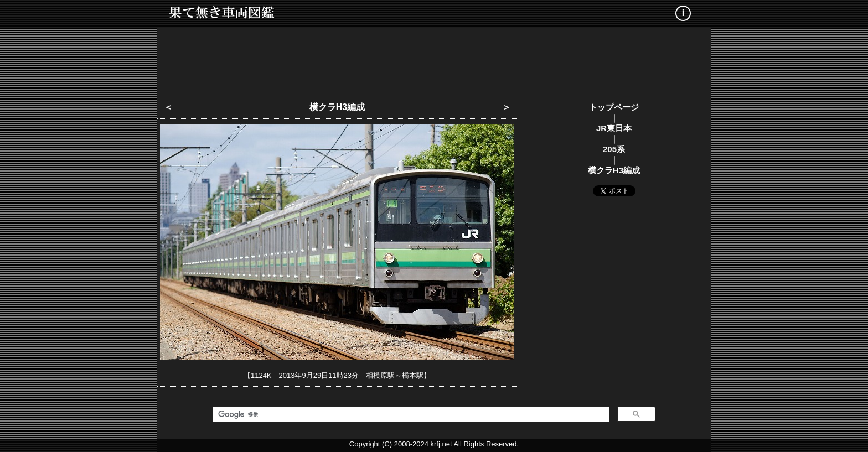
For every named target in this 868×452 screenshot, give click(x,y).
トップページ (614, 107)
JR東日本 (614, 128)
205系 (614, 149)
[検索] (410, 414)
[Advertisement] (434, 58)
